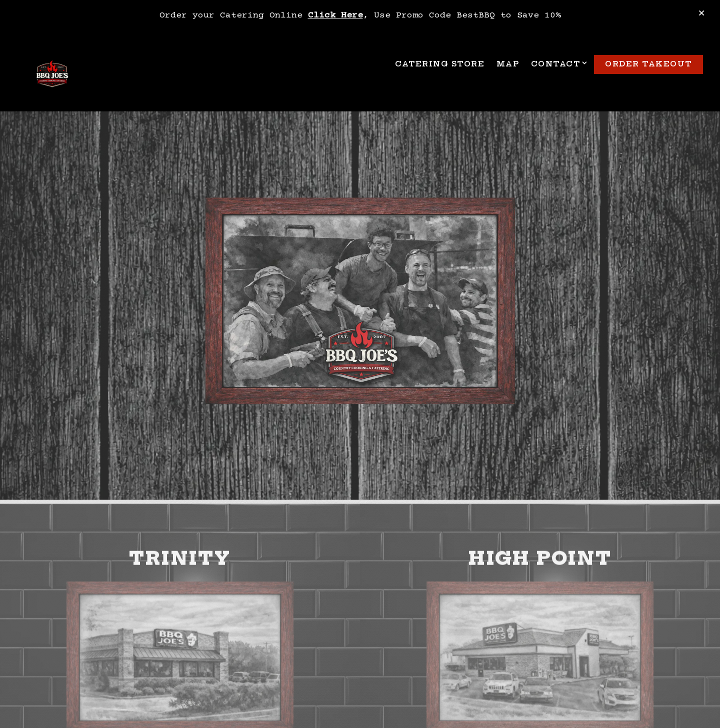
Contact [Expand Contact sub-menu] (558, 64)
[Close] (701, 14)
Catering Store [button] (440, 64)
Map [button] (508, 64)
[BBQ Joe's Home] (52, 75)
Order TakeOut (648, 64)
